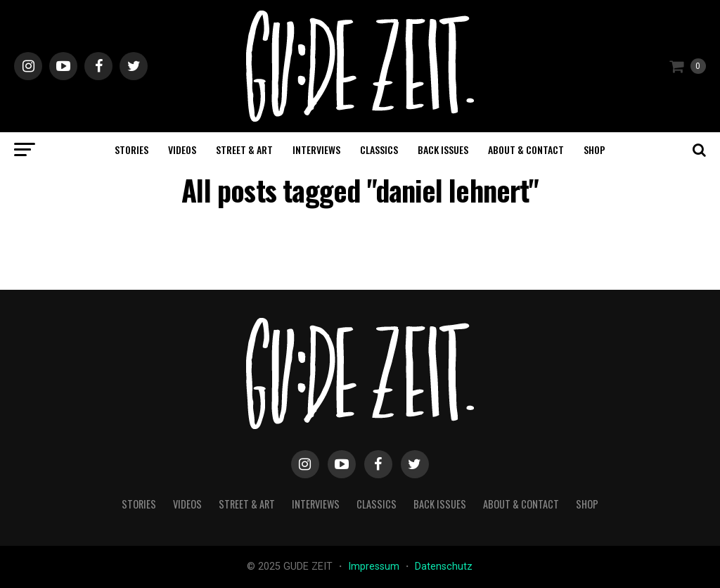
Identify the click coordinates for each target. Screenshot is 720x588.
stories (131, 149)
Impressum (375, 567)
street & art (244, 149)
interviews (316, 149)
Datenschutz (444, 567)
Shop (594, 149)
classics (379, 149)
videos (182, 149)
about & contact (526, 149)
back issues (443, 149)
